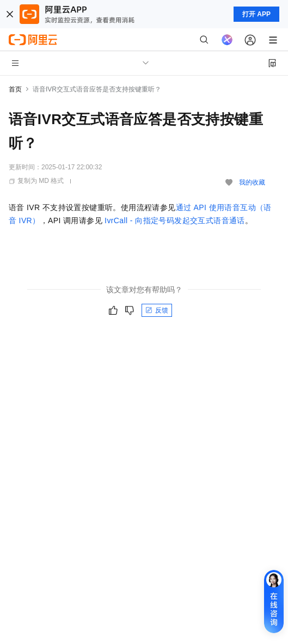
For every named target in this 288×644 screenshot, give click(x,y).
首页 (15, 89)
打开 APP (256, 14)
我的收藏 (252, 182)
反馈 (157, 310)
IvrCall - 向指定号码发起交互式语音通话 (175, 220)
